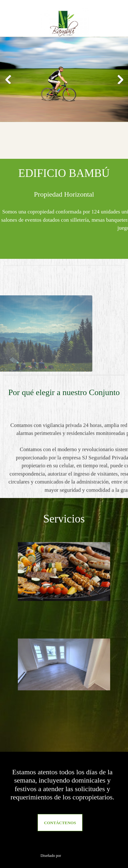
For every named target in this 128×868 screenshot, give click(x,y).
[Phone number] (47, 844)
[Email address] (62, 844)
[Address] (78, 844)
